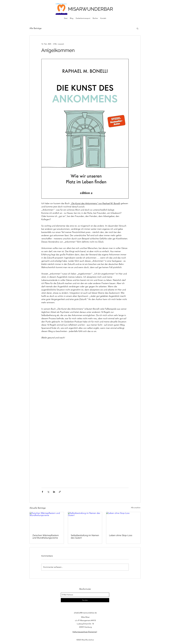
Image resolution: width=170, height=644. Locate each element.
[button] (137, 28)
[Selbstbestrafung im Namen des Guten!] (85, 522)
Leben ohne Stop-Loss (121, 535)
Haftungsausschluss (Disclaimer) (85, 632)
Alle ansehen (136, 508)
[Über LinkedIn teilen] (54, 492)
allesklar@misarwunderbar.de (85, 613)
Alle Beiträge (36, 28)
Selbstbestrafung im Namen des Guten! (85, 537)
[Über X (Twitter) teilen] (48, 492)
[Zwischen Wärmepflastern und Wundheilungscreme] (47, 522)
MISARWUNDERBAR (90, 9)
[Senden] (85, 600)
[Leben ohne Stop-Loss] (123, 522)
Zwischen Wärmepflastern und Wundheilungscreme (46, 537)
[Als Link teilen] (60, 492)
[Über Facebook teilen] (42, 492)
